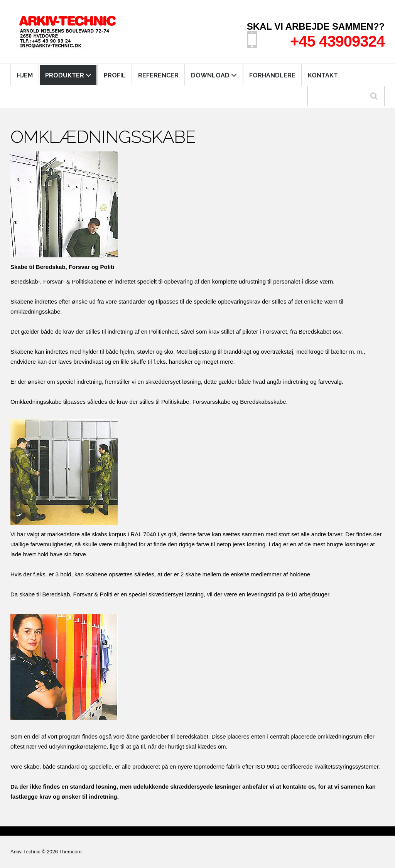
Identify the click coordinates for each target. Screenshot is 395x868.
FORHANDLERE (272, 75)
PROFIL (115, 75)
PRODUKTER (68, 75)
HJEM (25, 75)
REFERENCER (158, 75)
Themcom (70, 852)
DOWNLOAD (214, 75)
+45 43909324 (337, 41)
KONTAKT (323, 75)
